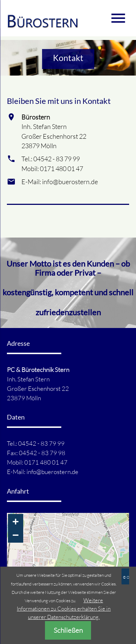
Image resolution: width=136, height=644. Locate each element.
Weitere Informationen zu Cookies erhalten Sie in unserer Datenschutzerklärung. (64, 609)
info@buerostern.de (52, 472)
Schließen (68, 630)
